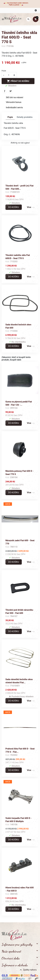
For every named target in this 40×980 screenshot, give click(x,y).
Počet (4, 71)
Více (29, 207)
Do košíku (14, 207)
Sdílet (5, 91)
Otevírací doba (11, 958)
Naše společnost (11, 951)
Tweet (11, 91)
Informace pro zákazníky (17, 944)
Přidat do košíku (18, 81)
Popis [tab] (10, 117)
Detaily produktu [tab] (25, 117)
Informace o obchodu (15, 965)
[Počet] (9, 75)
